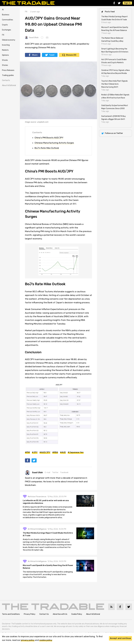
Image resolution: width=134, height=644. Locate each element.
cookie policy (46, 640)
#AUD (63, 452)
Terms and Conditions (11, 614)
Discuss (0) (71, 55)
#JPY (35, 452)
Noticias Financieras (37, 497)
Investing (6, 45)
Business (6, 15)
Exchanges (7, 30)
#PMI (27, 452)
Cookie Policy (77, 614)
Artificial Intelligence (37, 529)
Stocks (5, 60)
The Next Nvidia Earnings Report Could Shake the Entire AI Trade (48, 534)
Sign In (127, 3)
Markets (5, 50)
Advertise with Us (60, 614)
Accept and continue (120, 638)
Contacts (6, 80)
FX (3, 35)
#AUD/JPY (45, 452)
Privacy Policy (30, 614)
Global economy (9, 40)
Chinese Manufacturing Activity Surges (54, 143)
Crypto (5, 25)
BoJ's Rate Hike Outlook (47, 148)
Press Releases (8, 70)
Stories (5, 65)
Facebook (64, 472)
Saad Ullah (32, 37)
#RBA (55, 452)
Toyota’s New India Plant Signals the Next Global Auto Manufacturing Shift (114, 84)
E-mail (47, 472)
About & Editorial (9, 85)
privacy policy (28, 640)
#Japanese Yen (76, 452)
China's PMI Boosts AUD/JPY (49, 138)
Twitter (55, 472)
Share (35, 55)
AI (3, 10)
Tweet (52, 55)
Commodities (8, 20)
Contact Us (44, 614)
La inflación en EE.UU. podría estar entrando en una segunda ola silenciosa (46, 502)
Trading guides (8, 75)
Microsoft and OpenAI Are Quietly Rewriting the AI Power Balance (45, 567)
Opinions (5, 55)
